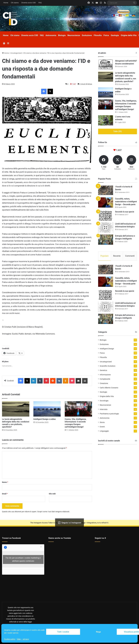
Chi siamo (15, 3)
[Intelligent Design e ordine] (47, 409)
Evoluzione (87, 35)
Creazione (104, 383)
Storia (102, 422)
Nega (98, 632)
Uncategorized (16, 53)
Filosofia (98, 35)
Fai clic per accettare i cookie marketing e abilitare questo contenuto (23, 559)
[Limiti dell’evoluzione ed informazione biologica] (106, 228)
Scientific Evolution (108, 366)
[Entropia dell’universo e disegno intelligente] (106, 240)
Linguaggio (104, 431)
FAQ (40, 3)
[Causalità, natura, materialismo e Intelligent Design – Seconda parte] (106, 202)
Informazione (105, 375)
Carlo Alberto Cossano (109, 388)
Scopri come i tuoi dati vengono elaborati (53, 512)
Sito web (52, 494)
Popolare (105, 256)
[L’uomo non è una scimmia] (106, 120)
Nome (5, 482)
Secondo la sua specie (125, 212)
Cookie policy (10, 639)
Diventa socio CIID (29, 3)
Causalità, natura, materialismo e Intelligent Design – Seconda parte (126, 202)
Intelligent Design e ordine (45, 419)
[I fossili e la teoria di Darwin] (106, 190)
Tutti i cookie (63, 632)
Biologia (62, 35)
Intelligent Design (107, 349)
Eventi (102, 427)
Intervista (104, 409)
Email (5, 494)
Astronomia (51, 35)
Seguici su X (100, 538)
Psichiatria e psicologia (109, 414)
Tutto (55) (118, 131)
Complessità (105, 379)
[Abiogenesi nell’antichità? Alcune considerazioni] (106, 65)
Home (6, 3)
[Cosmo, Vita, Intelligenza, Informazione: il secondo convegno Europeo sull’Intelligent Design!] (78, 409)
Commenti (130, 256)
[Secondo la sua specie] (106, 215)
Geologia (115, 35)
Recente (117, 256)
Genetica (103, 370)
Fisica (106, 35)
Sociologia (104, 401)
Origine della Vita (129, 35)
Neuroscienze (74, 35)
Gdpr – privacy (23, 639)
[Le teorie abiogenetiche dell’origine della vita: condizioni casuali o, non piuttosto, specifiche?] (16, 409)
